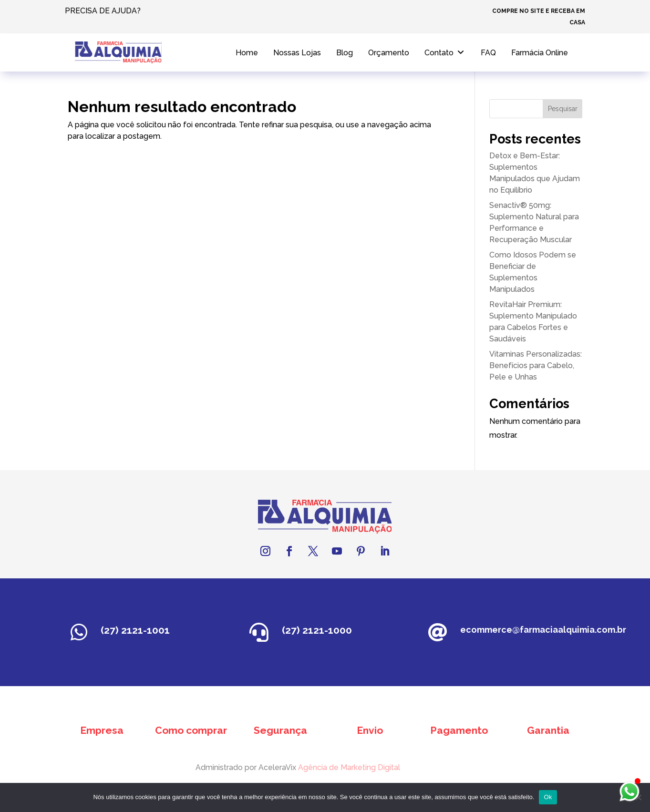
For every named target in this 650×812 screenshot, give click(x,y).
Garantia (548, 730)
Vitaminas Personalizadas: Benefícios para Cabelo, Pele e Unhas (536, 365)
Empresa (102, 730)
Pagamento (459, 730)
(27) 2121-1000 (317, 630)
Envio (370, 730)
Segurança (280, 730)
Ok (548, 797)
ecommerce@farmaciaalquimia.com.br (543, 630)
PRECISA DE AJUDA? (103, 11)
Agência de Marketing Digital (333, 767)
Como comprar (191, 730)
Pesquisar (563, 109)
